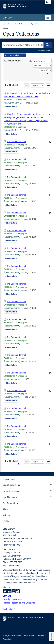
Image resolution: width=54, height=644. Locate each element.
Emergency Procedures (12, 635)
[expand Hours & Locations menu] (51, 491)
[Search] (48, 45)
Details (11, 107)
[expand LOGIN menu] (51, 521)
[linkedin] (9, 592)
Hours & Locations (11, 491)
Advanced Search (44, 50)
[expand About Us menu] (51, 509)
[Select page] (38, 85)
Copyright (40, 635)
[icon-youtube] (18, 592)
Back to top (9, 609)
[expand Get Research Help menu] (51, 503)
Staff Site (7, 596)
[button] (15, 609)
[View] (42, 66)
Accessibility (8, 639)
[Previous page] (27, 85)
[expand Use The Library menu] (51, 497)
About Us (7, 509)
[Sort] (40, 61)
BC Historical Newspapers (16, 145)
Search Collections (11, 485)
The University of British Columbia (20, 6)
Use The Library (10, 497)
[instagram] (14, 592)
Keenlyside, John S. (13, 103)
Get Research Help (11, 503)
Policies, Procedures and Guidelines (19, 603)
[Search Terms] (27, 45)
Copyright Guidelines (12, 599)
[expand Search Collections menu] (51, 485)
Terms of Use (29, 635)
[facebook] (5, 592)
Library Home (9, 479)
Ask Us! (6, 515)
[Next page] (49, 85)
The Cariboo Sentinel (16, 142)
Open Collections (21, 34)
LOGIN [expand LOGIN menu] (6, 521)
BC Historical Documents (15, 100)
